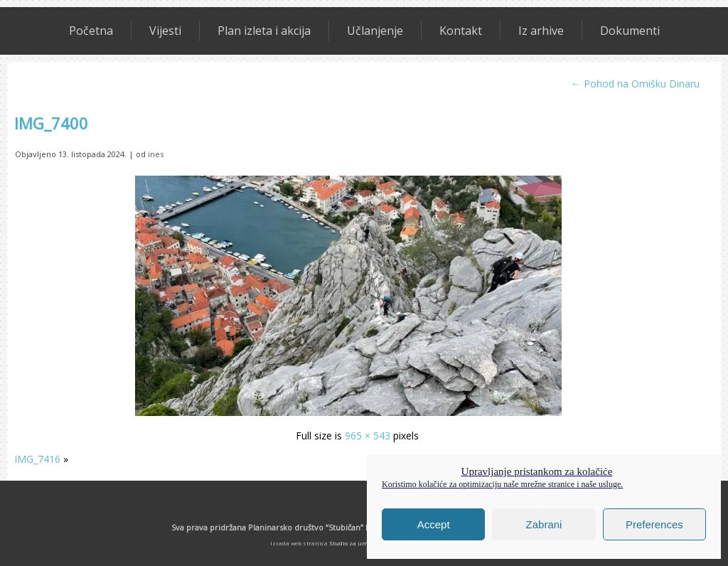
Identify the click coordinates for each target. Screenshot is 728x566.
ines (156, 154)
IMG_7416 (37, 459)
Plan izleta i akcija (264, 31)
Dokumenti (630, 31)
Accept (434, 524)
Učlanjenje (375, 31)
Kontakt (461, 31)
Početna (91, 31)
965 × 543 (368, 436)
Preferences (654, 524)
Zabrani (544, 524)
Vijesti (165, 31)
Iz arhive (541, 31)
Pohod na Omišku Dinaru (635, 84)
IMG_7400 (51, 123)
